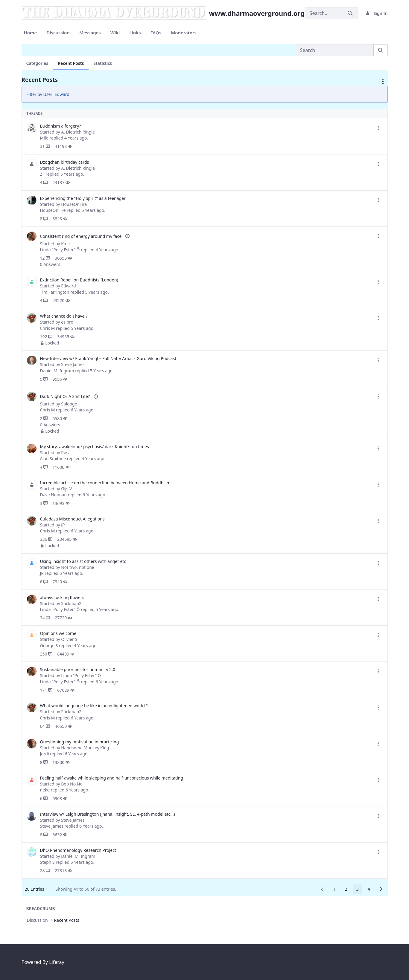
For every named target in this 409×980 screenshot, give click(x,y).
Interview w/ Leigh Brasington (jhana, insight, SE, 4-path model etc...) (108, 814)
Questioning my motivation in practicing (80, 742)
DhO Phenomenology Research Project (78, 850)
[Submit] (350, 13)
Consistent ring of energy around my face (81, 236)
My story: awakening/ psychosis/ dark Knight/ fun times (95, 447)
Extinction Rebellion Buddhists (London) (79, 280)
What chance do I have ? (64, 316)
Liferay (57, 962)
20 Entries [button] (39, 890)
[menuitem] (31, 33)
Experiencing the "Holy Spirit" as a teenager (83, 198)
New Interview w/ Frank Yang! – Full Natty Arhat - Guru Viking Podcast (108, 358)
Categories (37, 63)
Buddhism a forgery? (61, 126)
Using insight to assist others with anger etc (83, 561)
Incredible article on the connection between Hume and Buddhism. (106, 483)
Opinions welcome (58, 633)
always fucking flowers (62, 597)
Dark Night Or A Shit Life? (66, 396)
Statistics (103, 63)
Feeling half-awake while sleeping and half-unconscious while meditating (112, 778)
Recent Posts (71, 63)
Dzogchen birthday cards (65, 162)
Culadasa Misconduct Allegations (72, 519)
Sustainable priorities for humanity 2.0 (78, 669)
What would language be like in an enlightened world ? (94, 706)
